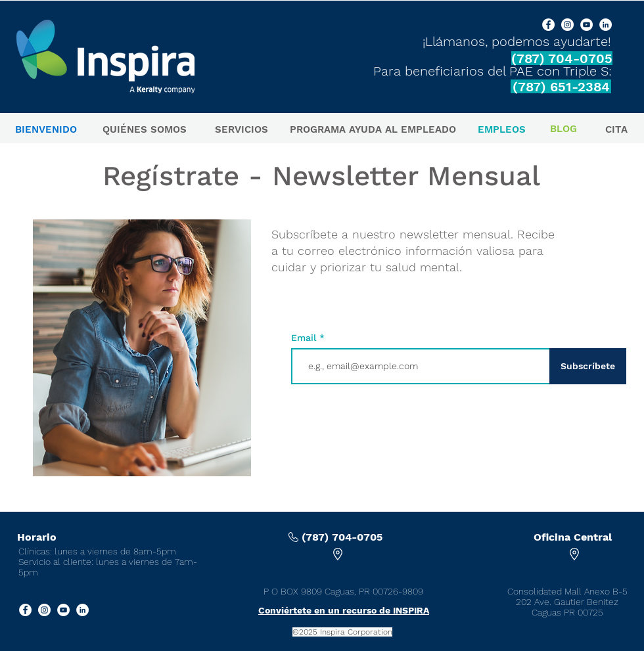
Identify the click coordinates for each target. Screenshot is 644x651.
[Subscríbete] (588, 366)
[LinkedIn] (606, 25)
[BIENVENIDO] (46, 130)
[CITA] (616, 130)
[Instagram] (567, 25)
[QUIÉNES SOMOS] (145, 130)
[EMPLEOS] (502, 130)
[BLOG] (563, 129)
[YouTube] (586, 25)
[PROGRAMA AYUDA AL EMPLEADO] (373, 130)
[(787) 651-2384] (561, 86)
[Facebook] (548, 25)
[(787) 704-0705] (562, 58)
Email (305, 338)
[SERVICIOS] (241, 130)
